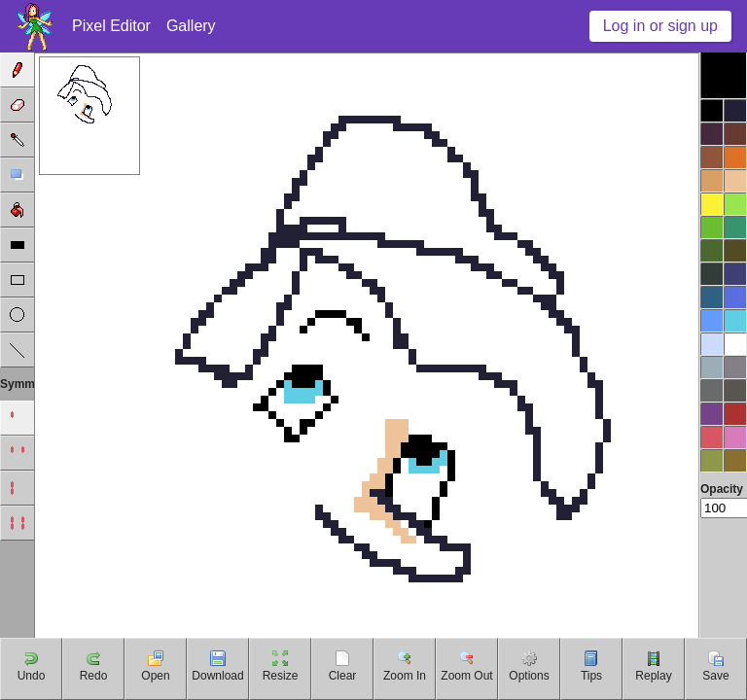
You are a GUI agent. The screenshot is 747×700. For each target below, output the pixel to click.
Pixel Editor (111, 26)
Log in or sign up (660, 26)
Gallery (191, 26)
